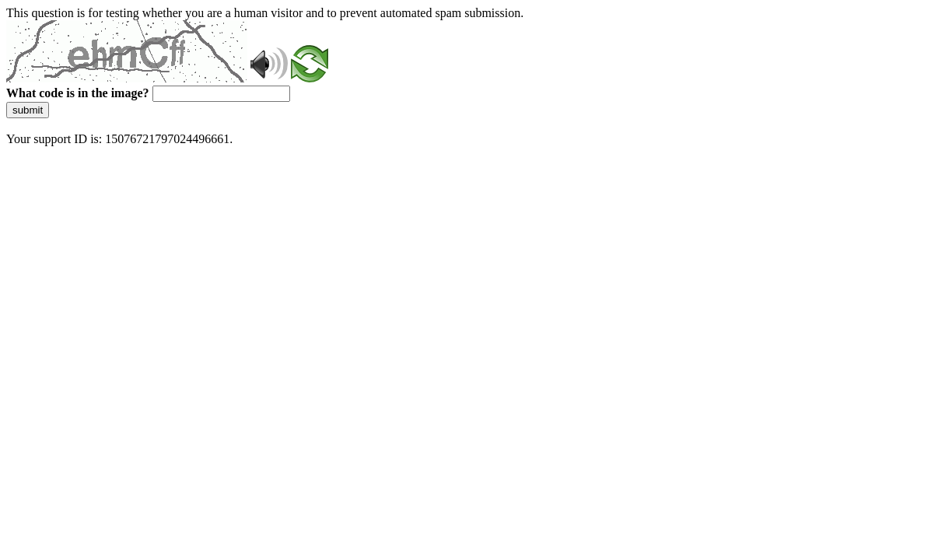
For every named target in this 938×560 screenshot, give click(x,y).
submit (28, 110)
